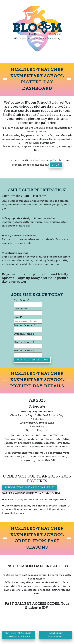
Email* (18, 317)
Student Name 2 (24, 334)
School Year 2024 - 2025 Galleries (19, 635)
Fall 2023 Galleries (55, 635)
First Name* (21, 300)
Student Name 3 (24, 342)
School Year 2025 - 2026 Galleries (30, 487)
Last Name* (21, 309)
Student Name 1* (24, 325)
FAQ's (56, 165)
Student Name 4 (24, 350)
